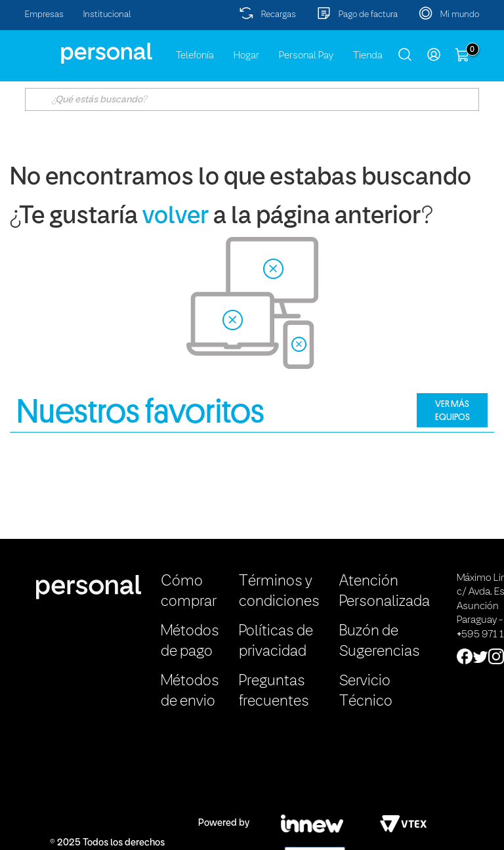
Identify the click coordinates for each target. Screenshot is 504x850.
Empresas (44, 15)
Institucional (107, 15)
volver (176, 217)
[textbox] (252, 99)
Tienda (368, 56)
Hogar (246, 56)
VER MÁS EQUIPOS (452, 410)
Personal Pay (306, 56)
